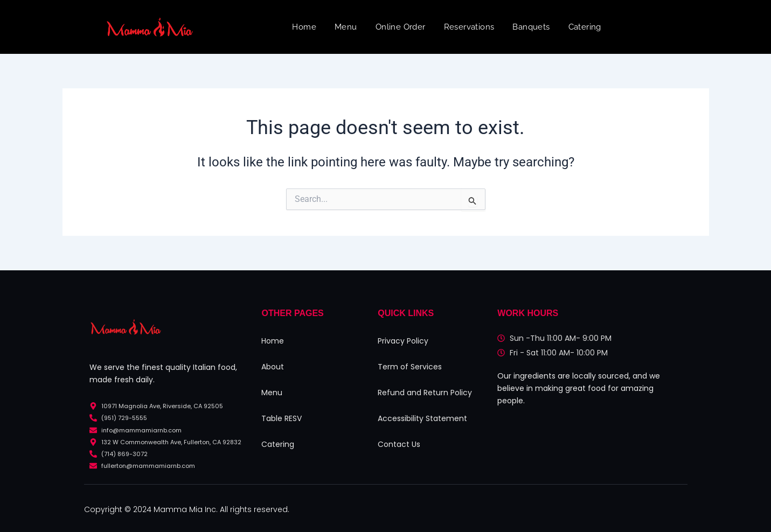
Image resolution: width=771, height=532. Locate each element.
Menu (346, 27)
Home (304, 27)
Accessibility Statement (422, 418)
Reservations (469, 27)
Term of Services (410, 367)
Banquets (531, 27)
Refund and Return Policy (425, 393)
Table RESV (282, 418)
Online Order (401, 27)
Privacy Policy (403, 341)
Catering (585, 27)
